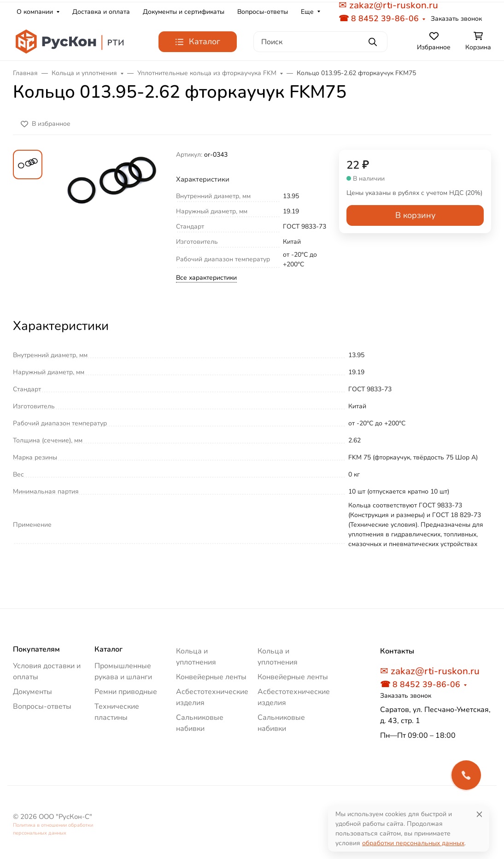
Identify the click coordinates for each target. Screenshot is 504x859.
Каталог (108, 649)
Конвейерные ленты (211, 677)
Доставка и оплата (101, 12)
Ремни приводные (126, 692)
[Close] (479, 814)
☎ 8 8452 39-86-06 (379, 18)
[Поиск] (320, 42)
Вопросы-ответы (263, 12)
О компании (35, 12)
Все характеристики (206, 278)
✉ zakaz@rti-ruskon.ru (430, 671)
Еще (307, 12)
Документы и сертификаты (184, 12)
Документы (32, 692)
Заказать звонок (456, 19)
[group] (111, 226)
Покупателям (36, 649)
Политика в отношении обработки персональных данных (53, 829)
